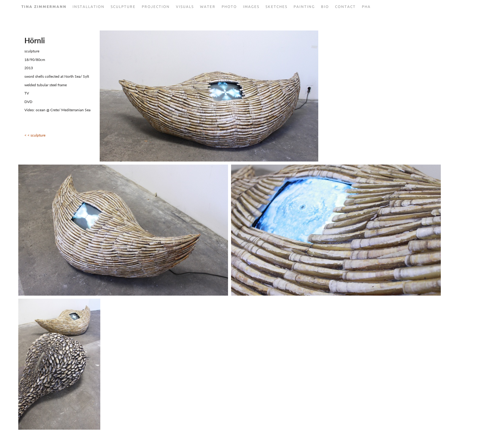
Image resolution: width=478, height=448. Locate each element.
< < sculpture (35, 135)
